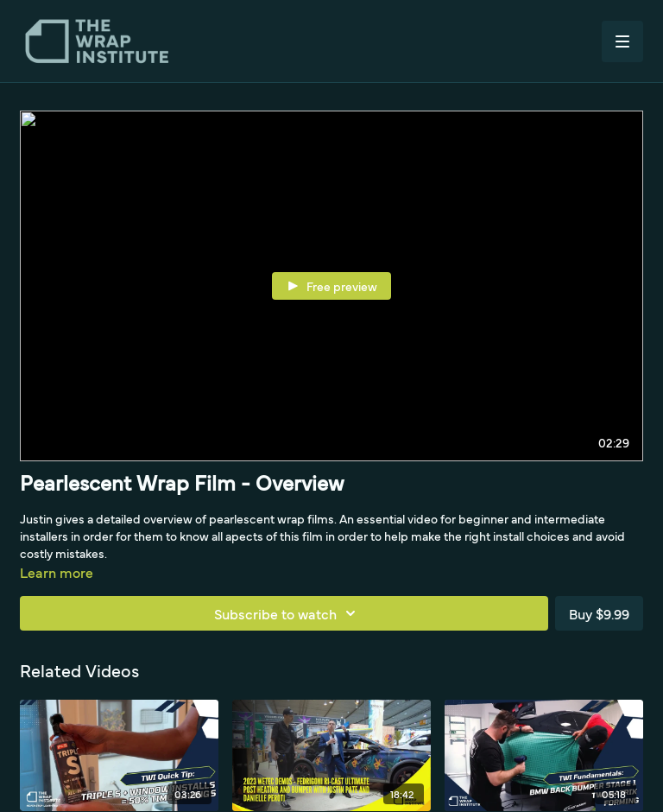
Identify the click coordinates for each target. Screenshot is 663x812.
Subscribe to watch (287, 613)
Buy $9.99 (599, 613)
